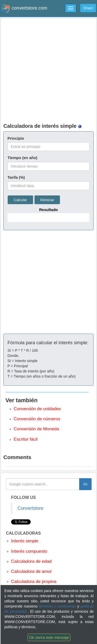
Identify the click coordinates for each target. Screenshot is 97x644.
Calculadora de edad (31, 561)
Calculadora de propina (34, 582)
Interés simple (25, 541)
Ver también (22, 400)
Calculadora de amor (31, 571)
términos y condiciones (58, 606)
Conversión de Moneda (36, 429)
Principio (16, 138)
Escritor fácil (26, 439)
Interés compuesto (29, 551)
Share (88, 8)
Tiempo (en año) (22, 158)
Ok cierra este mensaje (49, 637)
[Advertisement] (49, 69)
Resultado (49, 210)
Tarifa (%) (16, 177)
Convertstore (30, 508)
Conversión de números (37, 419)
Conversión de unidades (37, 409)
